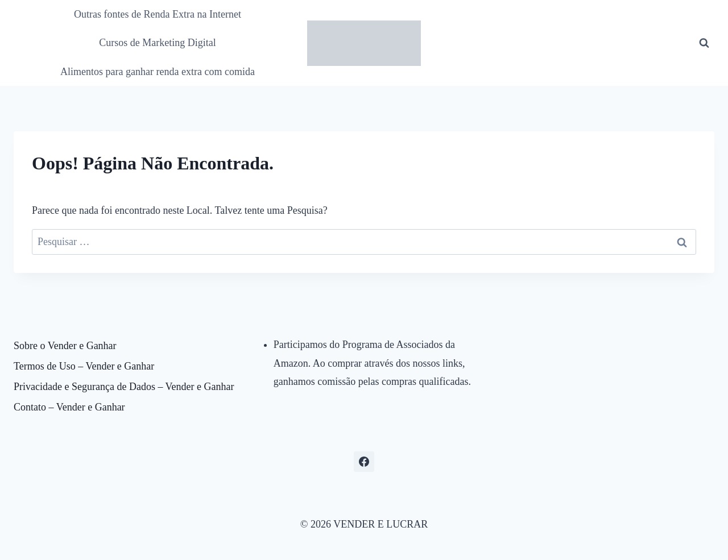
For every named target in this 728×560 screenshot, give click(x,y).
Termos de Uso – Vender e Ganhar (84, 366)
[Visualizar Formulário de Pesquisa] (704, 43)
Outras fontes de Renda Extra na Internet (158, 14)
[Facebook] (364, 462)
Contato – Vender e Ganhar (69, 407)
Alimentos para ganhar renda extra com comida (158, 72)
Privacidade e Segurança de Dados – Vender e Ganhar (124, 387)
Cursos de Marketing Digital (157, 43)
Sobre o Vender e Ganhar (65, 346)
